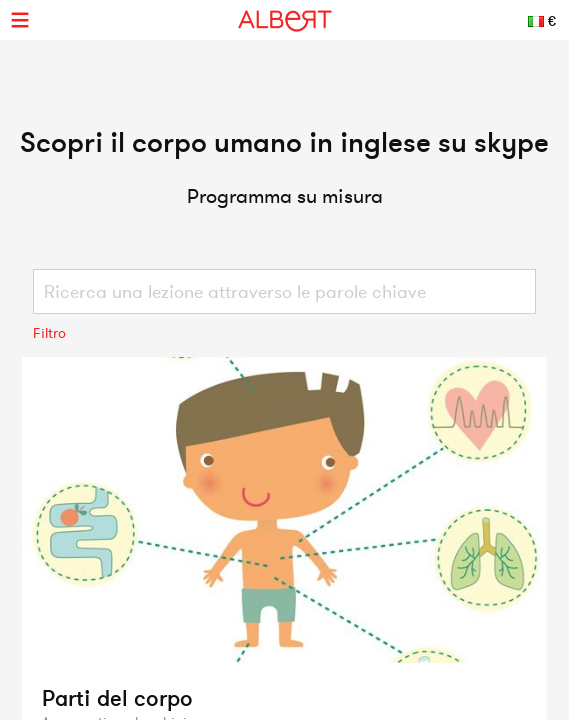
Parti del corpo (117, 698)
